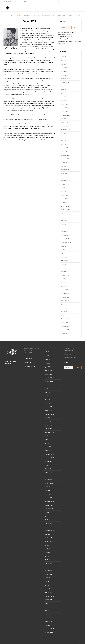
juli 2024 (64, 90)
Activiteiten (36, 15)
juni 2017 (64, 279)
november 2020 (66, 181)
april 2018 (64, 257)
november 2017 (66, 272)
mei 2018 (64, 253)
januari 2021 (65, 173)
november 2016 (66, 297)
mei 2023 (64, 119)
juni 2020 (64, 188)
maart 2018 (64, 261)
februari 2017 (65, 293)
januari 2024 (65, 111)
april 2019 (64, 217)
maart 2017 (64, 290)
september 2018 (66, 242)
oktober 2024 (65, 82)
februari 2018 (65, 264)
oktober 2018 (65, 239)
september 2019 (66, 210)
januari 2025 (65, 75)
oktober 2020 (65, 184)
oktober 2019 (65, 206)
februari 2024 (65, 108)
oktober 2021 (65, 162)
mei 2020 (64, 191)
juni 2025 (64, 60)
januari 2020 (65, 199)
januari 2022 (65, 151)
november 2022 (66, 133)
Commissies (27, 15)
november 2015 (66, 330)
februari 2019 (65, 224)
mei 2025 (64, 64)
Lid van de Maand (30, 366)
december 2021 (66, 155)
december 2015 (66, 326)
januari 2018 (65, 268)
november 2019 (66, 202)
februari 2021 (65, 170)
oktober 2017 (65, 275)
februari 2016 (65, 319)
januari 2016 (65, 322)
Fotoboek (77, 15)
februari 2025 (65, 71)
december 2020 (66, 177)
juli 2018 (64, 246)
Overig (70, 15)
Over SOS (18, 15)
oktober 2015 (65, 333)
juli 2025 (64, 57)
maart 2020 (64, 195)
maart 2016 (64, 315)
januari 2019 (65, 228)
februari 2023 (65, 126)
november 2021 (66, 159)
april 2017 (64, 286)
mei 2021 (64, 166)
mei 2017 (64, 282)
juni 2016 (64, 304)
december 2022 (66, 130)
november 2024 (66, 79)
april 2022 (64, 144)
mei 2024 (64, 97)
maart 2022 (64, 148)
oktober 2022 (65, 137)
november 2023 (66, 115)
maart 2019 (64, 221)
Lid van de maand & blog (48, 15)
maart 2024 (64, 104)
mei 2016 (64, 308)
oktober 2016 (65, 301)
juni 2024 (64, 93)
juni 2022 (64, 141)
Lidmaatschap (62, 15)
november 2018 (66, 235)
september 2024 (66, 86)
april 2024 (64, 100)
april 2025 (64, 68)
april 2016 (64, 312)
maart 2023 (64, 122)
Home (12, 15)
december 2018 (66, 232)
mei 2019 (64, 213)
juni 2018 (64, 250)
